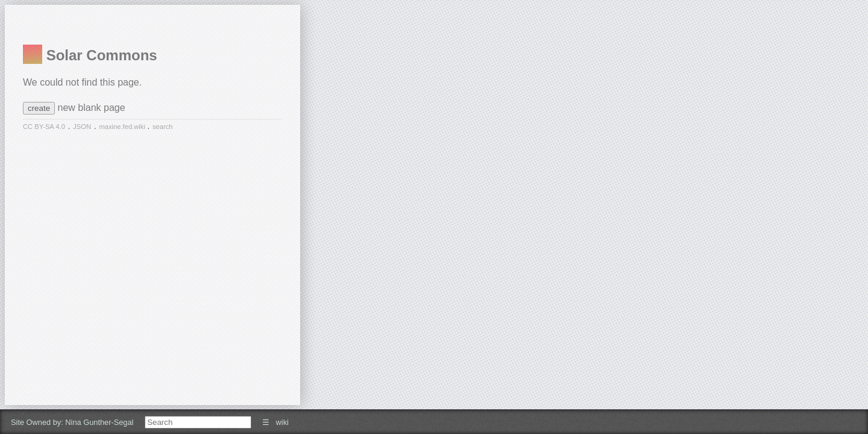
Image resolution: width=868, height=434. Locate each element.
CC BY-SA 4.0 (44, 127)
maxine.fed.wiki (123, 127)
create (39, 108)
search (163, 127)
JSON (82, 127)
